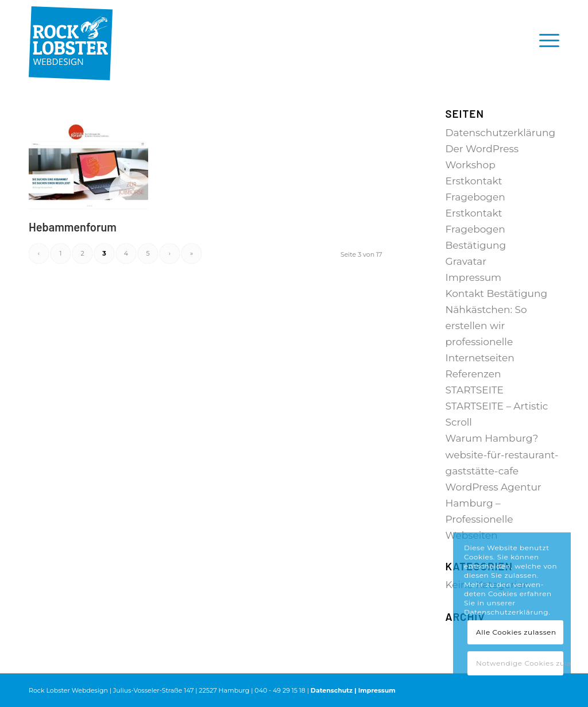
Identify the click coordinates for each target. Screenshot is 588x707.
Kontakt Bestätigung (497, 293)
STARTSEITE (475, 390)
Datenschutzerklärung (501, 133)
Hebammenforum (73, 227)
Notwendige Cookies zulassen (520, 663)
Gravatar (466, 261)
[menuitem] (546, 40)
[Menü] (546, 40)
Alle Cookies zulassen (516, 632)
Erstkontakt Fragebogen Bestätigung (476, 229)
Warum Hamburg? (492, 438)
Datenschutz (332, 690)
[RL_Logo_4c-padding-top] (71, 40)
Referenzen (473, 374)
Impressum (474, 277)
